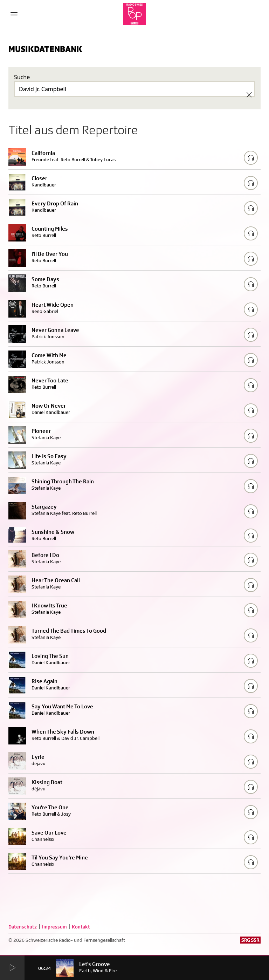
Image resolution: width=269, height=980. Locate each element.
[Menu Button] (14, 14)
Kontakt (81, 927)
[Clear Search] (249, 95)
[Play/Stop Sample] (251, 158)
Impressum (54, 927)
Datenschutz (23, 927)
